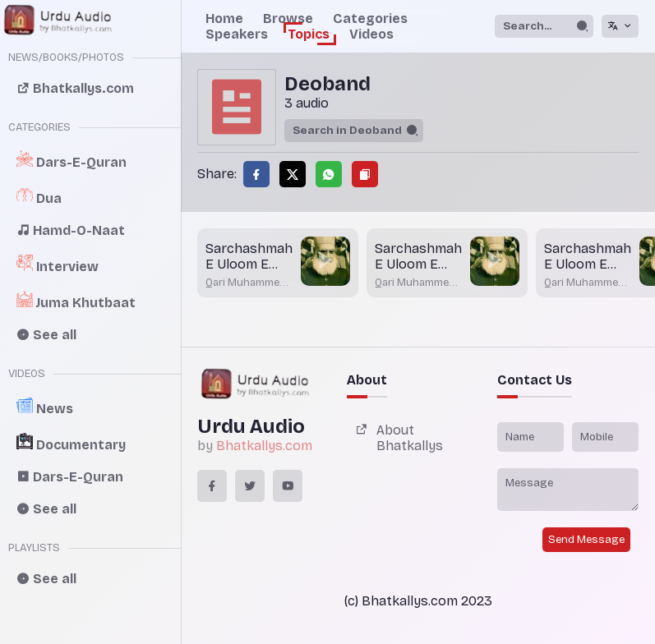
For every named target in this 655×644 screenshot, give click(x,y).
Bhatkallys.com (264, 446)
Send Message (586, 540)
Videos (371, 34)
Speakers (237, 34)
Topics (309, 34)
